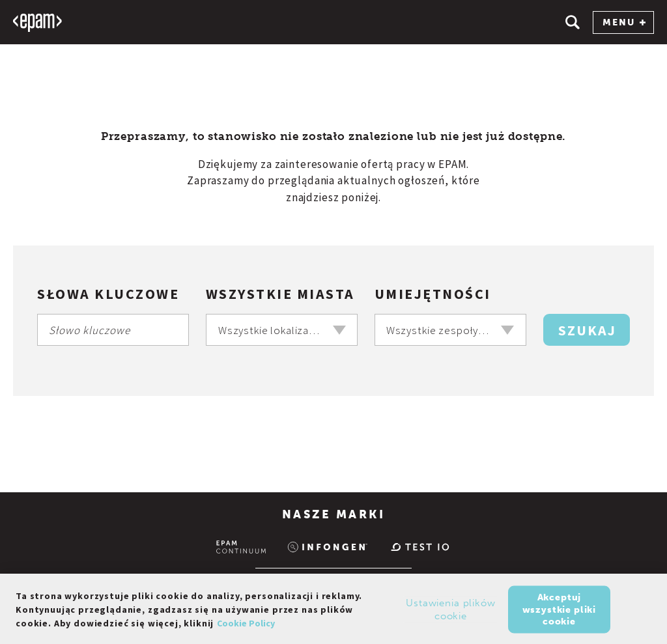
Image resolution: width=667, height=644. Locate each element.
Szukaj (587, 330)
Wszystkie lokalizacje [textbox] (271, 330)
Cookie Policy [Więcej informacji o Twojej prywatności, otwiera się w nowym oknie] (246, 626)
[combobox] (282, 330)
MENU (624, 22)
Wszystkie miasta (280, 294)
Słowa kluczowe (108, 294)
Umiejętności (433, 294)
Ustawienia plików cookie (450, 612)
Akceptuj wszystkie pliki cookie (560, 612)
